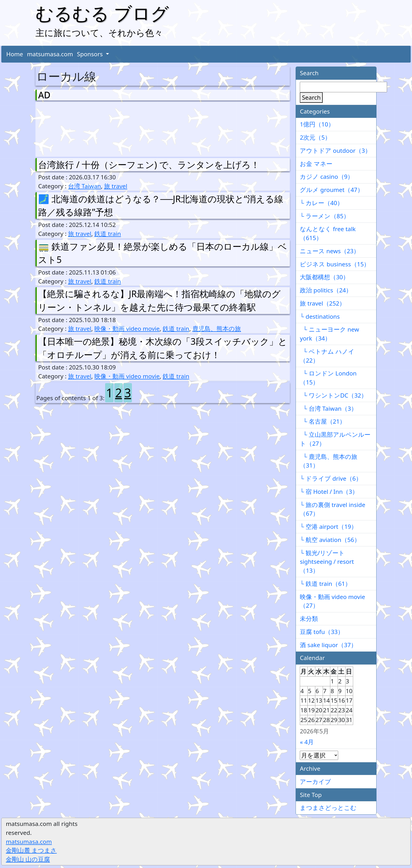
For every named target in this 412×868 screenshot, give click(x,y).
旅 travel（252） (323, 303)
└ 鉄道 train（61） (325, 584)
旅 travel (116, 186)
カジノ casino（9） (327, 177)
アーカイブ (315, 782)
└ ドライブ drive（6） (331, 478)
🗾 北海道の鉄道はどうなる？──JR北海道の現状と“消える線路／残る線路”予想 (161, 205)
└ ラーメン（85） (325, 216)
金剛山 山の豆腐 (28, 859)
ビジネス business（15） (335, 264)
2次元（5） (315, 137)
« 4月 (307, 742)
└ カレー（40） (321, 203)
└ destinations (320, 316)
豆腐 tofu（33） (322, 632)
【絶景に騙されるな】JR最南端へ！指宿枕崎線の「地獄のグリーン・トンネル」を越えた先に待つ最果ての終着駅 (159, 300)
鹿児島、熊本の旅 (217, 329)
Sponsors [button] (91, 54)
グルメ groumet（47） (332, 190)
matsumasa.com (50, 54)
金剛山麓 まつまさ (31, 850)
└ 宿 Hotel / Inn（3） (329, 492)
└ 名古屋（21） (323, 421)
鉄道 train (108, 234)
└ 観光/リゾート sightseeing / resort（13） (327, 562)
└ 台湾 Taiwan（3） (328, 408)
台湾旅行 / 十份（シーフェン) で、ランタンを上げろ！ (149, 165)
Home (15, 54)
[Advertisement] (66, 128)
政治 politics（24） (326, 290)
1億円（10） (317, 124)
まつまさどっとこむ (328, 808)
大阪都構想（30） (324, 277)
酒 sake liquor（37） (328, 645)
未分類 (309, 619)
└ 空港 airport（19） (328, 527)
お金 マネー (316, 164)
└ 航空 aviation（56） (330, 540)
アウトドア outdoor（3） (335, 151)
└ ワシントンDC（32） (333, 395)
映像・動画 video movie (127, 329)
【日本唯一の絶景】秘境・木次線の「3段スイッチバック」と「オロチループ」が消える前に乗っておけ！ (163, 348)
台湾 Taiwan (84, 186)
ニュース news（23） (330, 251)
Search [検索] (311, 97)
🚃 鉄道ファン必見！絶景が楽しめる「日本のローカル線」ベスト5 (163, 253)
